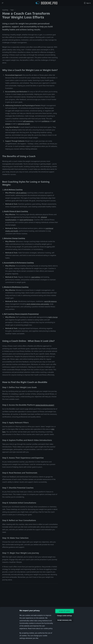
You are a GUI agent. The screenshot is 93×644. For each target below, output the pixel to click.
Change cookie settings (65, 616)
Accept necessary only (65, 620)
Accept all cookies (64, 611)
